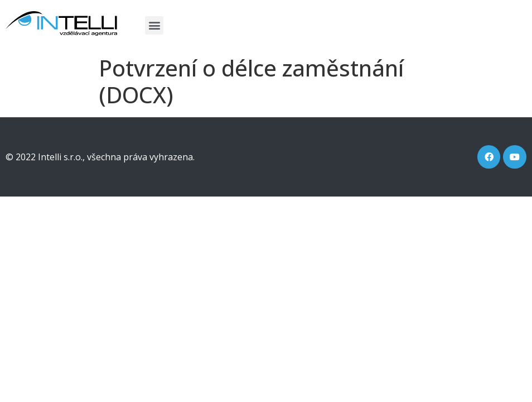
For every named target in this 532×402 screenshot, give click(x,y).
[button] (154, 25)
